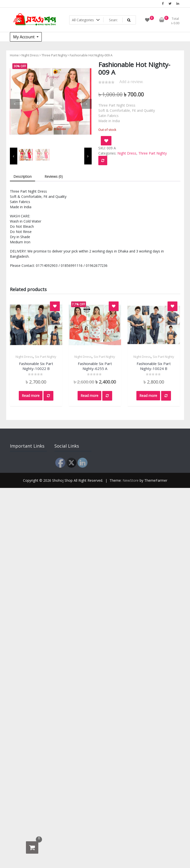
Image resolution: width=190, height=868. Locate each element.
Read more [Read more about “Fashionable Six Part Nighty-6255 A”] (89, 396)
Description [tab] (22, 176)
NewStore (131, 480)
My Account (24, 37)
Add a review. (131, 82)
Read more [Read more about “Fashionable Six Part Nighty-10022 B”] (31, 396)
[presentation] (15, 104)
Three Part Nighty (54, 55)
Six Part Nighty (46, 357)
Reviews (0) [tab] (54, 176)
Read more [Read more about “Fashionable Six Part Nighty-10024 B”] (148, 396)
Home (14, 55)
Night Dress (30, 55)
